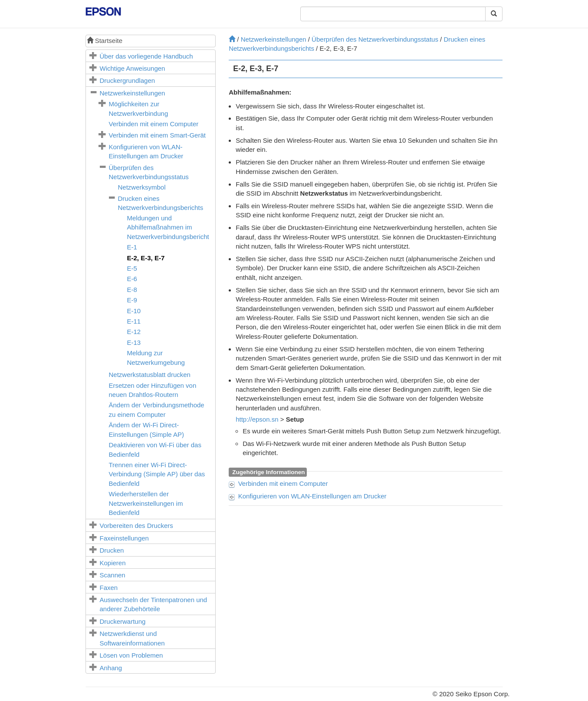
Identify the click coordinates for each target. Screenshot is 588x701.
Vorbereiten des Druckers (136, 526)
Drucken (112, 550)
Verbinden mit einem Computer (154, 124)
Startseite (105, 41)
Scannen (113, 575)
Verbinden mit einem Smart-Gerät (157, 135)
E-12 (134, 332)
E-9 (132, 300)
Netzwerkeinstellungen (133, 93)
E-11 (134, 321)
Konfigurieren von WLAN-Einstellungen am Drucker (312, 496)
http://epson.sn (257, 419)
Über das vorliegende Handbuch (146, 56)
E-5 (132, 268)
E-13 (134, 342)
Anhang (111, 668)
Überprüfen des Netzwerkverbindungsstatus (375, 39)
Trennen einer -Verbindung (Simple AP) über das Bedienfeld (157, 474)
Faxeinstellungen (124, 538)
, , (146, 258)
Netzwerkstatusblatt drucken (150, 375)
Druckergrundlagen (128, 80)
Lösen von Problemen (131, 655)
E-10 (134, 311)
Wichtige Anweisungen (133, 68)
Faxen (109, 588)
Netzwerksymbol (142, 187)
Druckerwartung (123, 621)
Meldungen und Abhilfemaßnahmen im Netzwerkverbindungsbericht (168, 227)
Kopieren (113, 563)
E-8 (132, 290)
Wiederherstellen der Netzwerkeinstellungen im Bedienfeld (146, 503)
